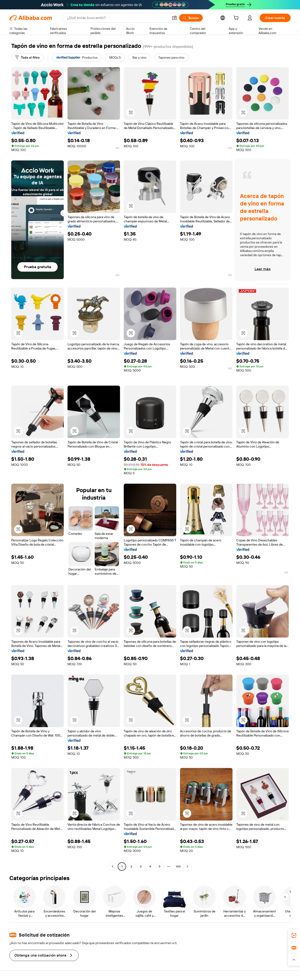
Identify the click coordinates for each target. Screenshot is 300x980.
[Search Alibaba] (117, 18)
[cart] (237, 19)
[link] (294, 935)
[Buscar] (191, 18)
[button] (174, 18)
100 (178, 866)
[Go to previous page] (112, 866)
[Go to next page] (187, 866)
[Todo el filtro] (27, 57)
